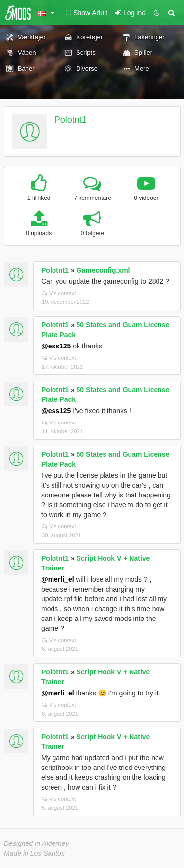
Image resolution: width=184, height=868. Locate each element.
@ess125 (56, 346)
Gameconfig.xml (103, 270)
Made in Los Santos (34, 853)
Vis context (59, 293)
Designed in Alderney (37, 843)
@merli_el (58, 579)
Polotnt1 (71, 120)
